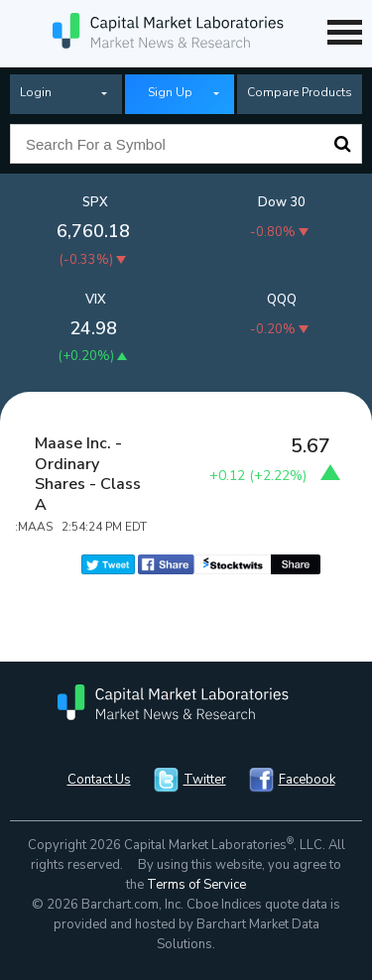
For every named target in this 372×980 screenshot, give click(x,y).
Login (36, 92)
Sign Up (170, 92)
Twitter (205, 780)
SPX (95, 202)
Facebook (307, 780)
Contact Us (99, 780)
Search (342, 144)
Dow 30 (282, 202)
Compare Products (300, 92)
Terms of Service (196, 885)
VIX (96, 300)
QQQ (282, 300)
